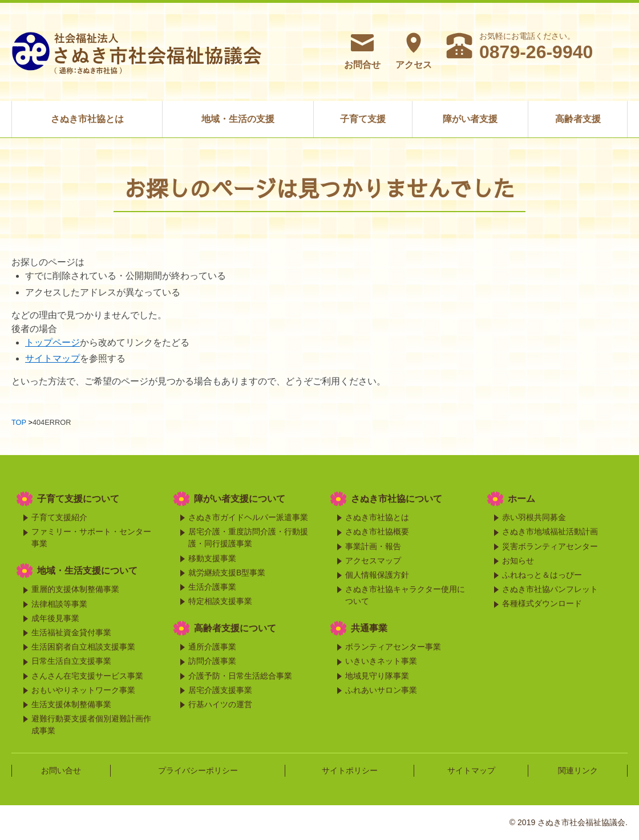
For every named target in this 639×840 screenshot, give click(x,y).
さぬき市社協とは (87, 119)
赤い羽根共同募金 (534, 517)
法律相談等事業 (59, 604)
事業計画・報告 (373, 546)
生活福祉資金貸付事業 (71, 632)
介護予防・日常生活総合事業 (240, 676)
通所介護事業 (212, 647)
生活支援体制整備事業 (71, 704)
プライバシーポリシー (198, 770)
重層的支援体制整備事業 (75, 589)
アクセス (414, 50)
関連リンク (578, 770)
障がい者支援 (470, 119)
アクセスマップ (373, 561)
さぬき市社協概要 (377, 531)
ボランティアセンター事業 (393, 647)
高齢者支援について (235, 628)
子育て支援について (78, 499)
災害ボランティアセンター (550, 546)
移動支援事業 (212, 558)
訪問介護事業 (212, 661)
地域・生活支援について (87, 571)
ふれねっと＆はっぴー (542, 575)
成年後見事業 (55, 618)
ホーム (521, 499)
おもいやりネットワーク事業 (83, 690)
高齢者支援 (578, 119)
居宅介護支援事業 (220, 690)
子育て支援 (363, 119)
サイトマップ (52, 358)
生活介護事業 (212, 587)
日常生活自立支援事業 (71, 661)
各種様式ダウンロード (542, 603)
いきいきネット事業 (381, 661)
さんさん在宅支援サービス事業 (87, 676)
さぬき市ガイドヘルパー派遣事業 (248, 517)
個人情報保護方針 (377, 575)
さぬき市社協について (397, 499)
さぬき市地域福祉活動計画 (550, 531)
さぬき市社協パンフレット (550, 589)
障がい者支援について (240, 499)
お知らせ (518, 561)
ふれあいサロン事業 (381, 690)
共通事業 (369, 628)
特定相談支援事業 (220, 601)
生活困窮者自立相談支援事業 (83, 647)
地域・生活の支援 (238, 119)
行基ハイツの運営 (220, 704)
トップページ (52, 342)
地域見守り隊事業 (377, 676)
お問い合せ (61, 770)
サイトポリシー (350, 770)
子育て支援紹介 (59, 517)
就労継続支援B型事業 (227, 573)
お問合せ (362, 50)
